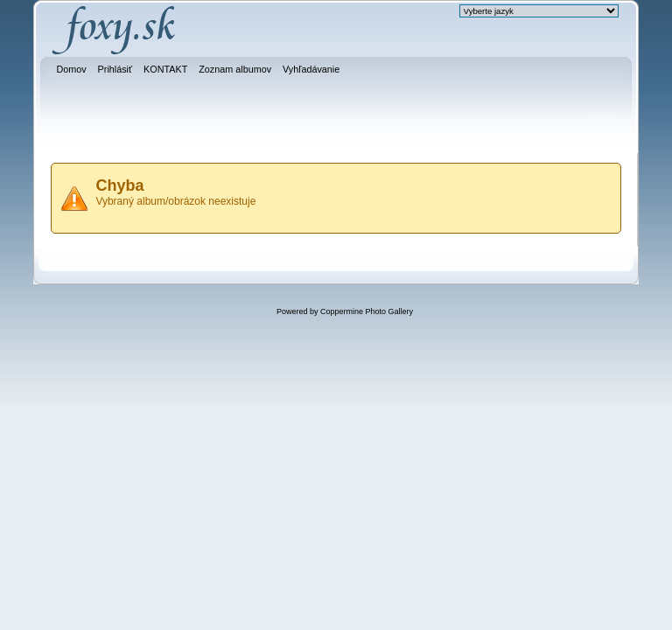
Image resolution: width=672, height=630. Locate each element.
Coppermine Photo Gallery (367, 311)
